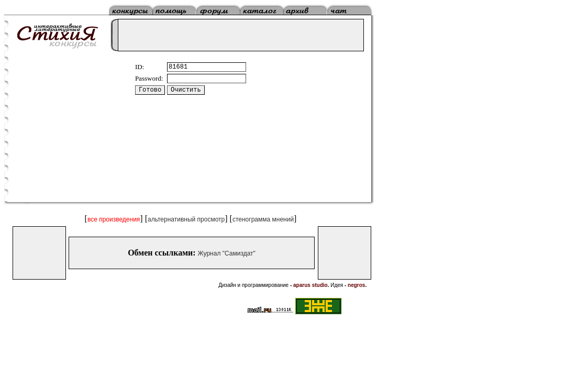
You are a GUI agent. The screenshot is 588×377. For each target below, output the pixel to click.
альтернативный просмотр (186, 219)
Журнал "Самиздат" (227, 253)
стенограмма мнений (263, 219)
